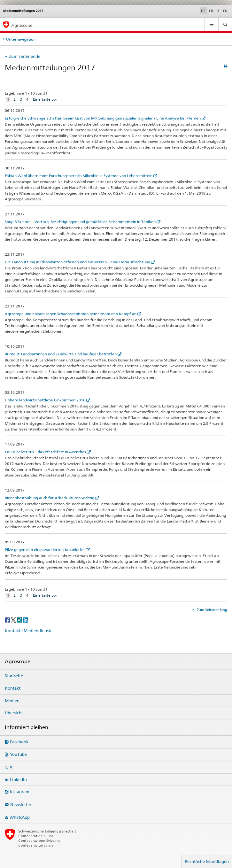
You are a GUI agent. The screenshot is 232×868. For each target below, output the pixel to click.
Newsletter (21, 804)
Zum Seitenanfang (212, 610)
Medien (12, 701)
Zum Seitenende (25, 56)
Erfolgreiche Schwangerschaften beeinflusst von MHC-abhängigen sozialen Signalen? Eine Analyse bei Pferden (103, 118)
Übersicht (14, 713)
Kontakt (13, 688)
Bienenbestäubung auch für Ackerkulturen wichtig (50, 498)
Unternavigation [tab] (21, 39)
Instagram (20, 792)
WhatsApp (20, 817)
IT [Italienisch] (218, 11)
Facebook (19, 742)
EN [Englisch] (225, 11)
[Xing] (20, 620)
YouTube (18, 754)
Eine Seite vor (45, 99)
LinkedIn (18, 779)
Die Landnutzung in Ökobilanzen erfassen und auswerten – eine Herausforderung (77, 262)
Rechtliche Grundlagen (207, 861)
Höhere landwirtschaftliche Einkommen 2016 (45, 400)
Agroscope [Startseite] (22, 25)
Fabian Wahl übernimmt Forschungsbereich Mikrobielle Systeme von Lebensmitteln (79, 176)
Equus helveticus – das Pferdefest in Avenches (45, 452)
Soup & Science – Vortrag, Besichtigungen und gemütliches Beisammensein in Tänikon (80, 222)
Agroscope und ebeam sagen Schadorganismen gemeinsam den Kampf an (71, 314)
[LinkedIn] (26, 620)
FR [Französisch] (211, 11)
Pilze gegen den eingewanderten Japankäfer (45, 550)
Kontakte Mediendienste (29, 631)
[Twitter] (14, 620)
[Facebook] (8, 620)
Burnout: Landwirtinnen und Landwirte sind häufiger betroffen (61, 354)
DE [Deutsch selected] (203, 11)
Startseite (14, 676)
